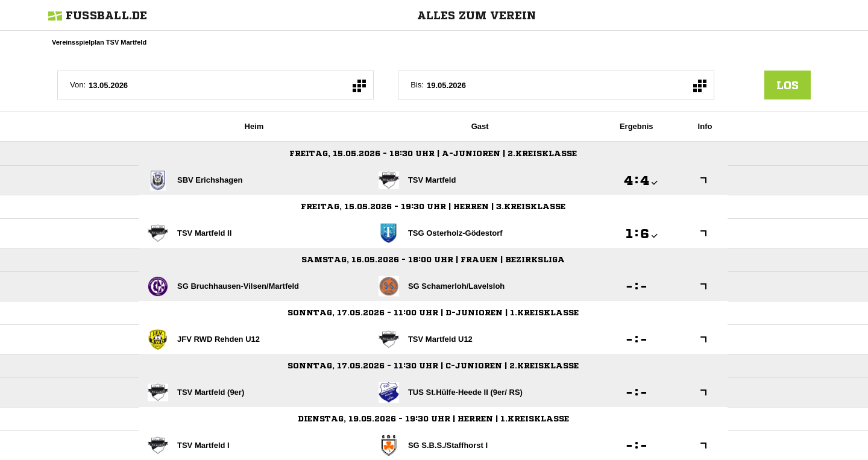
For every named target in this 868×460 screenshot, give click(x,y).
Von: (78, 85)
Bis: (417, 85)
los (788, 85)
